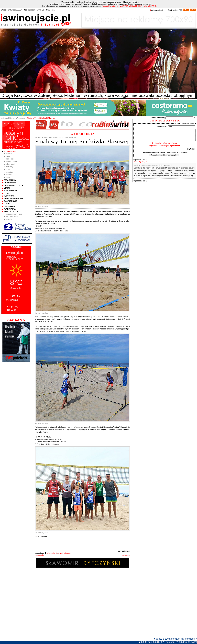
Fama (8, 177)
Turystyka (9, 196)
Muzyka (9, 175)
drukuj (60, 553)
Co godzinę (13, 307)
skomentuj (51, 553)
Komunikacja (10, 191)
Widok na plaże (12, 217)
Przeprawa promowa (14, 214)
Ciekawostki (11, 164)
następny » (126, 555)
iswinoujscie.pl (124, 551)
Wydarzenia (10, 151)
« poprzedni (40, 555)
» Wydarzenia (20, 118)
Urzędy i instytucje (14, 185)
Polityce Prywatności (110, 6)
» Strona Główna (7, 118)
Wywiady (10, 167)
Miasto (9, 154)
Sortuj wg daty (139, 162)
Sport (8, 156)
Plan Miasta (10, 209)
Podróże (10, 172)
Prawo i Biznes (12, 161)
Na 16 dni (12, 310)
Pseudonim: (162, 127)
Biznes (7, 193)
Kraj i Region (11, 159)
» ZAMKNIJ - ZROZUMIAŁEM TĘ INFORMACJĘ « (138, 6)
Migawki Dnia (10, 183)
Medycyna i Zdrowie (14, 198)
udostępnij (68, 553)
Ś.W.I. (8, 169)
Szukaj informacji (158, 118)
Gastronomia (10, 201)
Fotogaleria (10, 180)
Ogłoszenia (10, 206)
